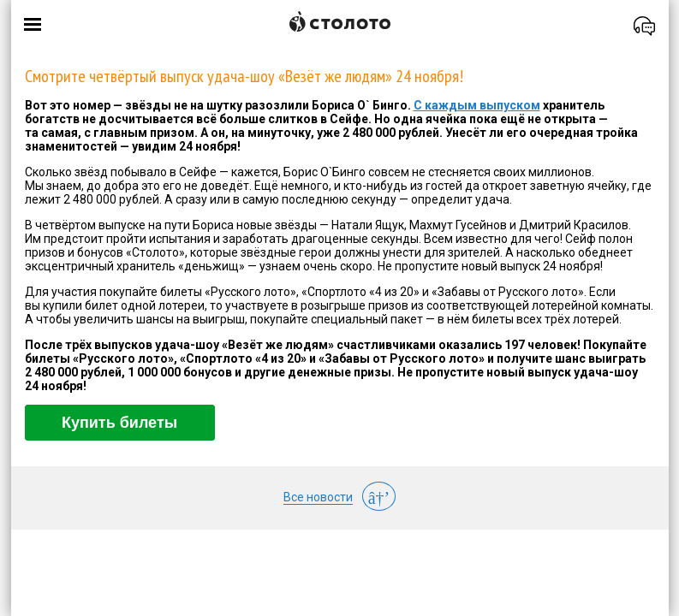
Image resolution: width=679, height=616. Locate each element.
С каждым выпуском (477, 105)
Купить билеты (119, 423)
